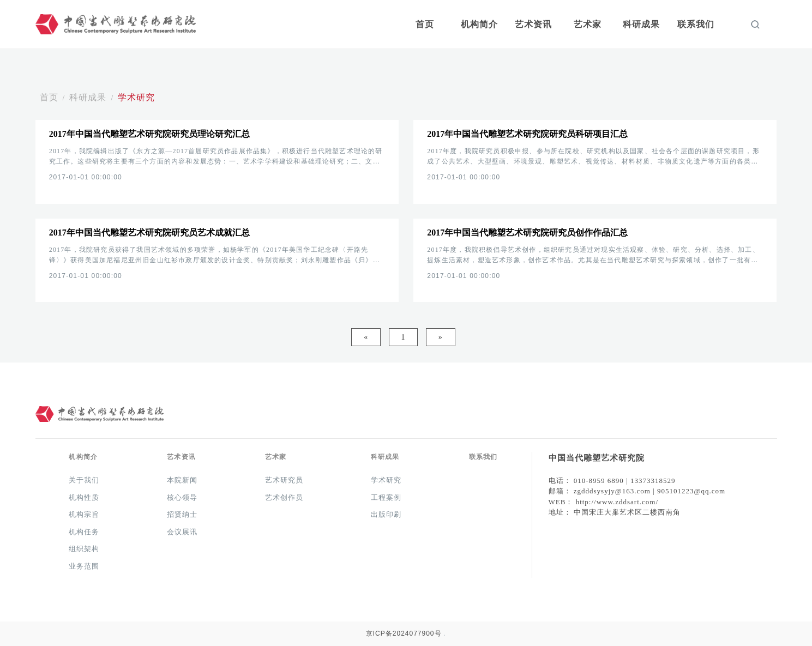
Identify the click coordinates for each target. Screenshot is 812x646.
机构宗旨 (84, 514)
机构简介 (479, 24)
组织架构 (84, 549)
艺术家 (588, 24)
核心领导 (182, 497)
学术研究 (136, 97)
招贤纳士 (182, 514)
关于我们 (84, 480)
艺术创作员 (284, 497)
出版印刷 (386, 514)
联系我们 (696, 24)
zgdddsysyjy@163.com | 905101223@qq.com (649, 491)
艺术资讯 (533, 24)
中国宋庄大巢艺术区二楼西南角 (627, 512)
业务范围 (84, 566)
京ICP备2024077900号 (404, 633)
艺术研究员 (284, 480)
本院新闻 (182, 480)
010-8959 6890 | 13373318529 (625, 481)
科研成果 (641, 24)
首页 (425, 24)
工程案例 (386, 497)
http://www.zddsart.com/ (617, 502)
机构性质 (84, 497)
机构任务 (84, 532)
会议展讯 (182, 532)
